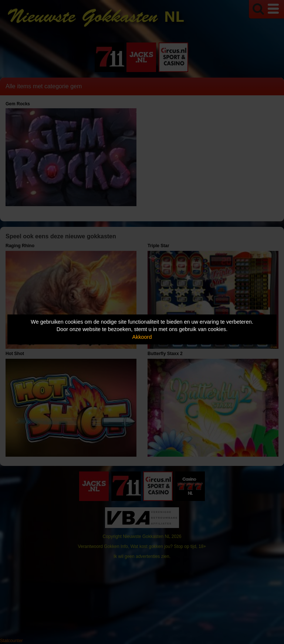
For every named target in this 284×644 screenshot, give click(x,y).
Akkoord (142, 337)
